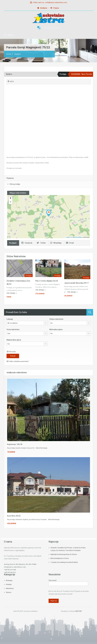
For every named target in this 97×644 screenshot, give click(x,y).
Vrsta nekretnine (13, 329)
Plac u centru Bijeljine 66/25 (47, 281)
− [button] (10, 202)
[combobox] (27, 323)
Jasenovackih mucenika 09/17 (76, 283)
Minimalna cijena (56, 329)
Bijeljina (18, 54)
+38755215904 (51, 28)
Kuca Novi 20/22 (14, 516)
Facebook (27, 243)
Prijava (55, 8)
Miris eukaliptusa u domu (60, 558)
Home (9, 54)
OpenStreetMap (77, 237)
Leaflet (68, 237)
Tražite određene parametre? (18, 361)
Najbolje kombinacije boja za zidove (64, 554)
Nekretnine (10, 588)
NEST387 (79, 611)
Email (70, 243)
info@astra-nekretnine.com (56, 2)
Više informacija (41, 448)
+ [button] (10, 198)
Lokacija (10, 319)
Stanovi (9, 592)
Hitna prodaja (15, 184)
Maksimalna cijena (14, 340)
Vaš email (68, 582)
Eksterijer (9, 580)
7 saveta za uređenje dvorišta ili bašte (64, 562)
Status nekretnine (56, 319)
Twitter (41, 243)
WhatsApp (56, 243)
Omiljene (42, 8)
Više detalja (12, 293)
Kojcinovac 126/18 (15, 444)
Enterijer (9, 584)
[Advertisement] (49, 104)
